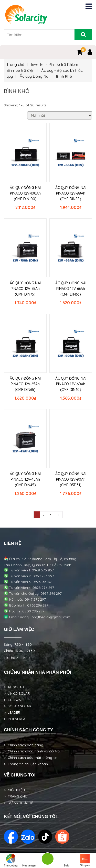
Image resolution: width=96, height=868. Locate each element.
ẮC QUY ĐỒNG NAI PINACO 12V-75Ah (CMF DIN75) (25, 289)
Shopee (85, 861)
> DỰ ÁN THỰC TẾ (19, 803)
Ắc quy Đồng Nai (34, 76)
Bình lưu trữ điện (20, 70)
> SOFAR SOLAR (18, 706)
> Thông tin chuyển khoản (26, 764)
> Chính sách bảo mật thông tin (31, 758)
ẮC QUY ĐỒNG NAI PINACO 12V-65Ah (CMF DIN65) (25, 384)
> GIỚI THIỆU (14, 790)
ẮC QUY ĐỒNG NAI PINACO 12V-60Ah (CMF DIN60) (71, 384)
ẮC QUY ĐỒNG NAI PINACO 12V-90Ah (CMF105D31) (71, 479)
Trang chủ (15, 64)
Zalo (67, 861)
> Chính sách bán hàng (24, 745)
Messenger (29, 861)
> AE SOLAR (14, 687)
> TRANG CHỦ (15, 796)
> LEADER (12, 712)
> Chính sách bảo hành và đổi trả (32, 751)
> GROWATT (14, 700)
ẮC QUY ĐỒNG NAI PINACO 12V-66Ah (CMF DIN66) (71, 289)
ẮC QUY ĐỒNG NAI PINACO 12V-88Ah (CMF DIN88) (71, 193)
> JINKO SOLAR (17, 693)
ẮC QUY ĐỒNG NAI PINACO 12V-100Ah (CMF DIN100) (25, 193)
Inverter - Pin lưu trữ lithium (55, 64)
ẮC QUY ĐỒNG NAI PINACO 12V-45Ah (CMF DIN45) (25, 479)
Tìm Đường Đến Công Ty (11, 861)
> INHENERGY (15, 719)
